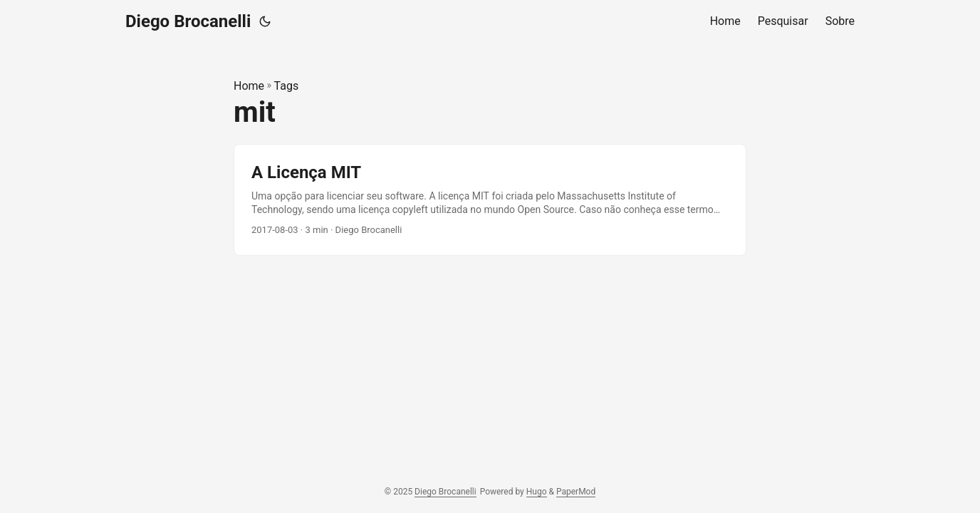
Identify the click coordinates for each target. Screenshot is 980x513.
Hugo (537, 492)
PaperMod (576, 492)
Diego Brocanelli (188, 21)
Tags (287, 86)
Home (249, 86)
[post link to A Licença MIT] (490, 200)
